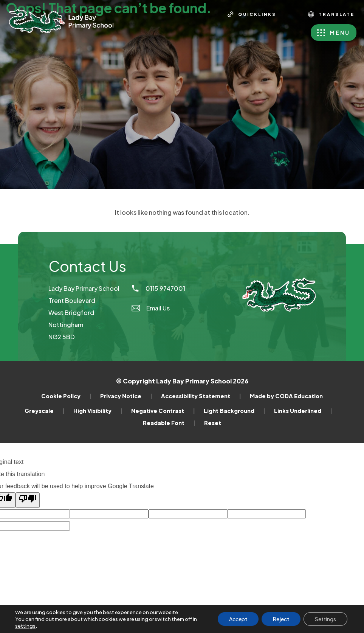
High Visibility (98, 411)
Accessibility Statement (201, 396)
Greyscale (45, 411)
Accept (238, 619)
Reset (213, 423)
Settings (325, 619)
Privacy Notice (126, 396)
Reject (281, 619)
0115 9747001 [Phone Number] (158, 288)
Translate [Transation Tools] (331, 14)
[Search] (291, 14)
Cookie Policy (66, 396)
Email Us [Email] (150, 308)
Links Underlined (303, 411)
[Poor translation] (28, 500)
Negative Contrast (163, 411)
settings (25, 626)
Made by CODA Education (286, 396)
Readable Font (169, 423)
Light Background (235, 411)
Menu (340, 33)
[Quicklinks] (252, 14)
